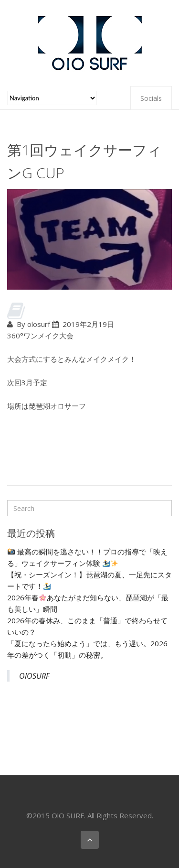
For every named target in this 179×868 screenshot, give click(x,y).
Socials (151, 98)
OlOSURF (34, 676)
